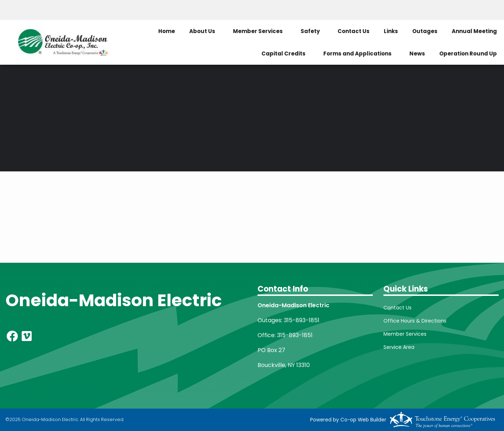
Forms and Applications (357, 54)
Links (391, 31)
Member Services (258, 31)
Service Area (399, 347)
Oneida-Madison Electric (114, 300)
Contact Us (354, 31)
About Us (202, 31)
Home (167, 31)
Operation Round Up (468, 54)
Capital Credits (283, 54)
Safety (310, 31)
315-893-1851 (302, 320)
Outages (425, 31)
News (417, 54)
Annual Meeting (474, 31)
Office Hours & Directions (415, 321)
